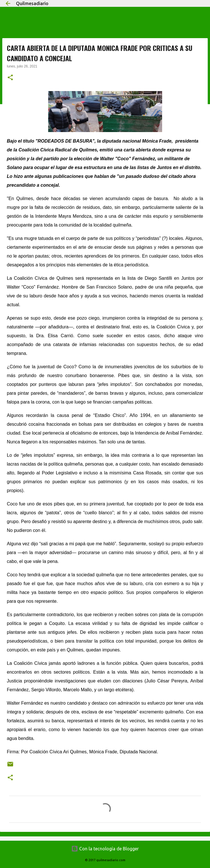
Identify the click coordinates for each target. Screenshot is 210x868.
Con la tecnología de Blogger (105, 849)
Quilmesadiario (32, 3)
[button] (10, 78)
